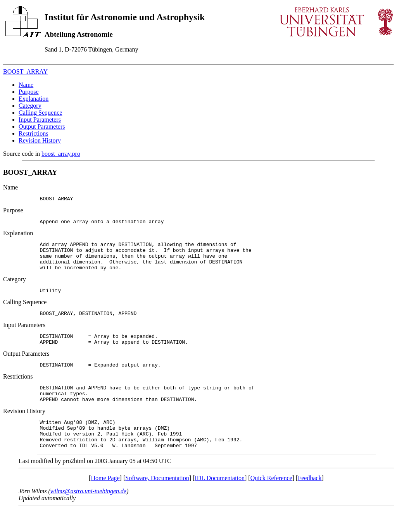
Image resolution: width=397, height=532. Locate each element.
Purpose (29, 92)
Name (26, 85)
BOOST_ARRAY (25, 71)
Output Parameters (42, 127)
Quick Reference (271, 501)
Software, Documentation (157, 501)
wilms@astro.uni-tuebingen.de (88, 514)
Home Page (105, 501)
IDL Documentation (220, 501)
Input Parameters (40, 120)
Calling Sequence (40, 113)
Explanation (34, 99)
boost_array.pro (61, 154)
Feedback (310, 501)
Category (30, 106)
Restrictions (33, 133)
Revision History (40, 140)
